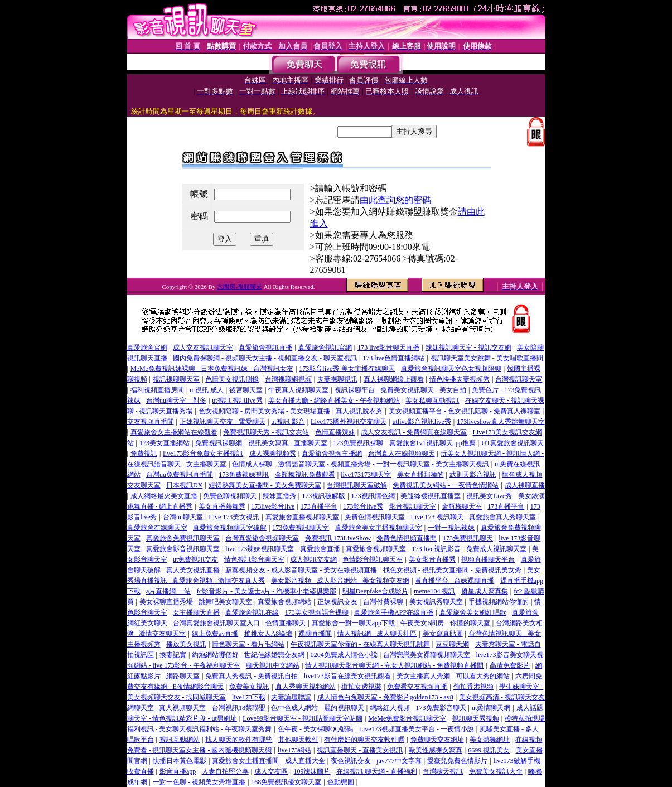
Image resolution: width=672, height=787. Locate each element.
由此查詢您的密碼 (395, 200)
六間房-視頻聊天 (240, 287)
